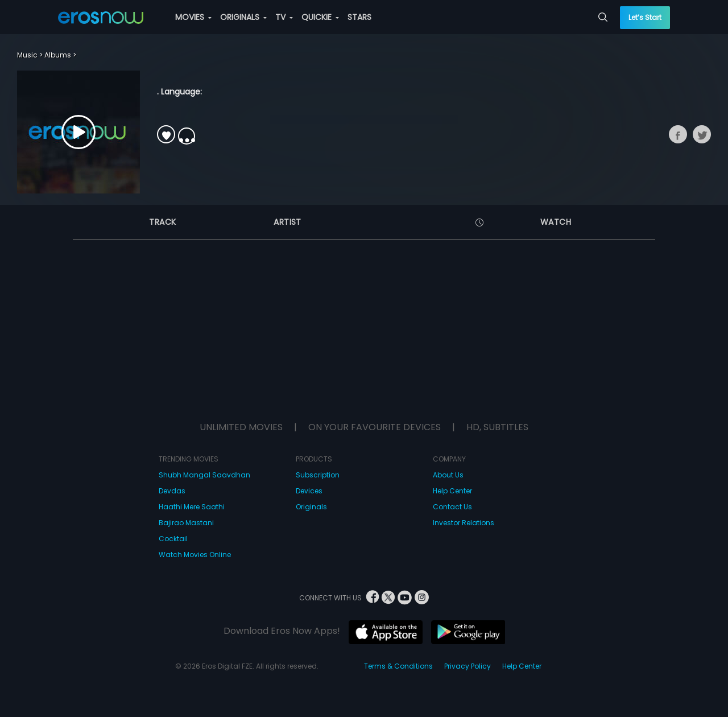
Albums (58, 55)
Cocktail (173, 539)
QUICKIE (320, 17)
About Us (448, 475)
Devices (309, 491)
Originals (311, 507)
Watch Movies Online (195, 555)
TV (284, 17)
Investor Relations (464, 523)
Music (27, 55)
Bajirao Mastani (186, 523)
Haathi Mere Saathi (192, 507)
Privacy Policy (468, 666)
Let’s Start (645, 17)
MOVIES (193, 17)
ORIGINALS (243, 17)
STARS (359, 17)
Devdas (172, 491)
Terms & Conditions (398, 666)
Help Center (452, 491)
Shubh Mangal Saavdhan (204, 475)
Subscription (318, 475)
